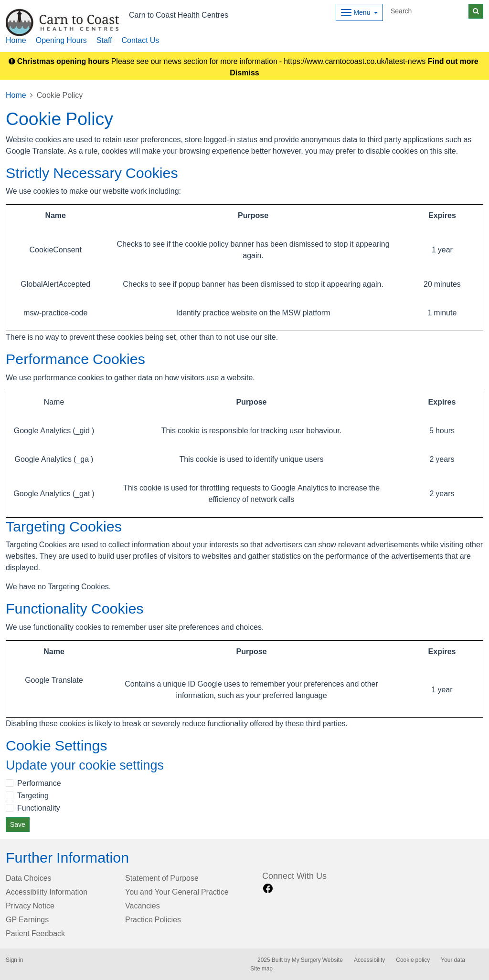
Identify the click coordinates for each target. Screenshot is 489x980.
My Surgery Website (317, 960)
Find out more (453, 61)
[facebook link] (268, 889)
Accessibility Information (47, 892)
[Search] (428, 11)
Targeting (33, 795)
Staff (104, 40)
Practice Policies (153, 919)
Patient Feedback (35, 933)
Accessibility (369, 960)
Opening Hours (61, 40)
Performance (39, 783)
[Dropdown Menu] (359, 12)
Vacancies (143, 906)
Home (16, 40)
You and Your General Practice (177, 892)
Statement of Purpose (162, 878)
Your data (453, 960)
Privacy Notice (30, 906)
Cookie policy (413, 960)
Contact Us (140, 40)
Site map (261, 969)
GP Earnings (27, 919)
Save (18, 824)
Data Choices (29, 878)
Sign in (14, 960)
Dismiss (244, 73)
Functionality (39, 808)
